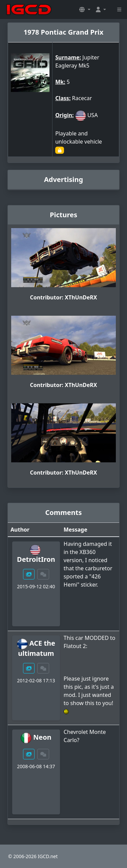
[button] (85, 10)
